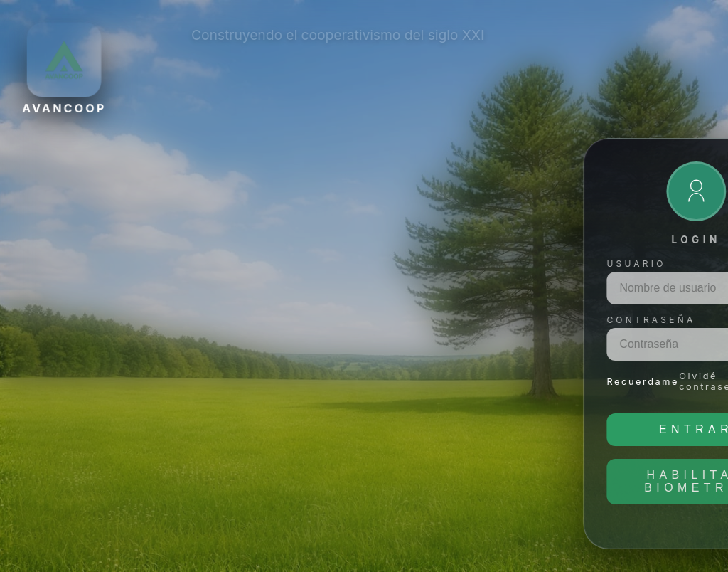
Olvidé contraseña (203, 381)
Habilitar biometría (187, 481)
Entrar (187, 429)
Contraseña (142, 320)
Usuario (127, 264)
